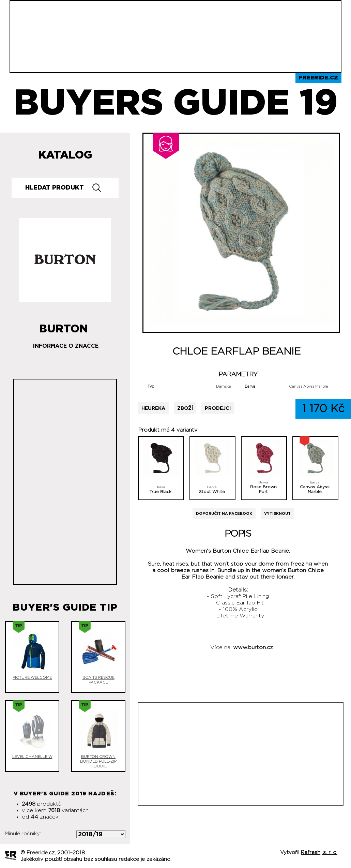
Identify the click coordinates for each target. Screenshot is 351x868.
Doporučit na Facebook (224, 514)
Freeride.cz (318, 78)
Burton (64, 326)
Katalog (65, 155)
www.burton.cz (253, 647)
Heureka (153, 408)
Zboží (185, 408)
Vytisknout (277, 514)
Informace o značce (66, 346)
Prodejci (218, 408)
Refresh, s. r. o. (319, 852)
